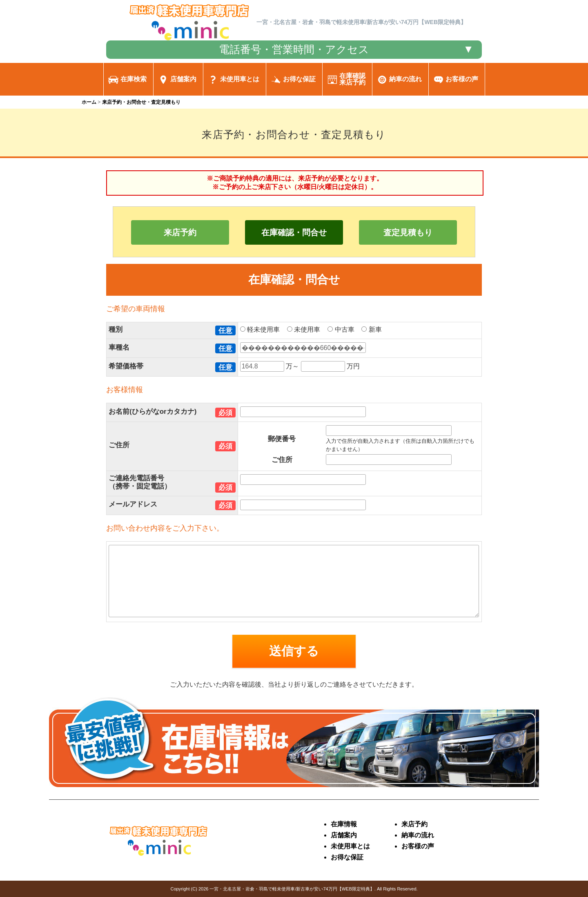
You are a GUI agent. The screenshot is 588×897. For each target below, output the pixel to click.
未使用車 (306, 329)
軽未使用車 (263, 329)
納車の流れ (418, 835)
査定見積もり (408, 232)
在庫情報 (344, 824)
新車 (374, 329)
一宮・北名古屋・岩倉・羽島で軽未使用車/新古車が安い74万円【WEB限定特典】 (292, 889)
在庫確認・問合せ (294, 232)
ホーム (89, 102)
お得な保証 (347, 857)
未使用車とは (350, 846)
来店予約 (180, 232)
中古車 (344, 329)
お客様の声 (418, 846)
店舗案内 (344, 835)
